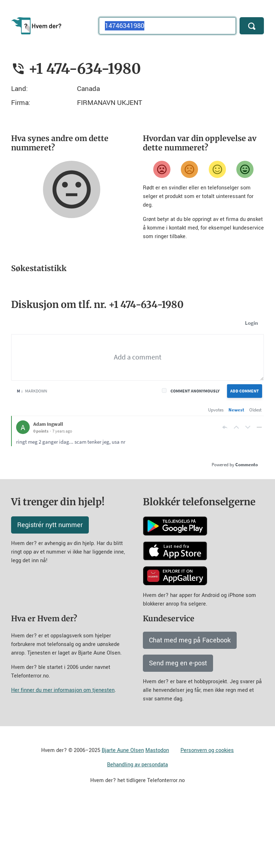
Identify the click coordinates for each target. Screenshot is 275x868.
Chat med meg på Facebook (190, 703)
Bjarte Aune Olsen (123, 813)
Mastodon (157, 813)
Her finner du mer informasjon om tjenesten (63, 753)
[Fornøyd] (217, 169)
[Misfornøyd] (189, 169)
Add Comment (245, 454)
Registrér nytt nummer (50, 588)
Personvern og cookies (207, 813)
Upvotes (216, 473)
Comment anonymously (195, 454)
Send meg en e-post (178, 726)
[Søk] (252, 26)
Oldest (255, 473)
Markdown (32, 454)
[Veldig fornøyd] (245, 169)
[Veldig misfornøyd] (162, 169)
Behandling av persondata (137, 828)
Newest (236, 473)
